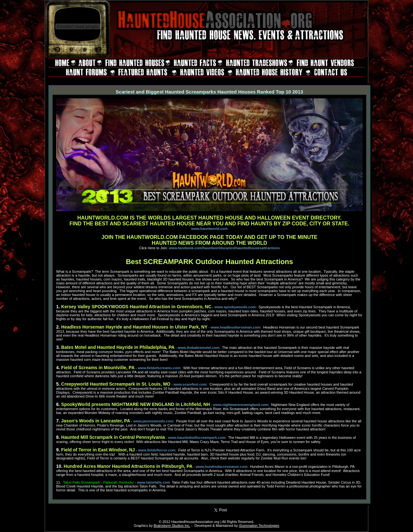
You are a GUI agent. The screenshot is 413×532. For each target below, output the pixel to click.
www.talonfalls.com (154, 482)
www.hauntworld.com (209, 229)
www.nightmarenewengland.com (241, 405)
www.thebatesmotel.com (199, 348)
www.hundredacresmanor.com (221, 467)
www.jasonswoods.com (153, 421)
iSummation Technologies (259, 526)
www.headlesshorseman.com (236, 327)
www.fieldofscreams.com (159, 368)
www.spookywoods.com (235, 307)
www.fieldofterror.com (157, 450)
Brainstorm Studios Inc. (172, 526)
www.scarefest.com (190, 384)
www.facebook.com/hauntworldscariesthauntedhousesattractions (224, 248)
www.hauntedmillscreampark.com (197, 438)
